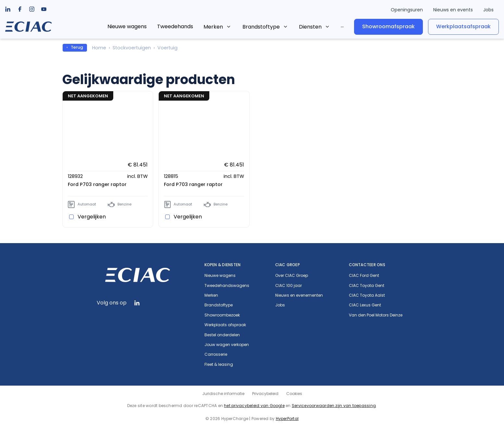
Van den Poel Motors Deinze (376, 315)
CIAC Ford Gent (364, 276)
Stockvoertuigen (132, 48)
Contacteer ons (367, 265)
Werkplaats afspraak (225, 325)
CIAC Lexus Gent (365, 305)
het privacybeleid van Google (254, 406)
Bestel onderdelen (222, 335)
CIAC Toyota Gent (367, 286)
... (342, 25)
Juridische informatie (223, 394)
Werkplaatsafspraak (463, 26)
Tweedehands (175, 26)
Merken (213, 27)
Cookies (294, 394)
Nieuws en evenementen (299, 295)
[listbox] (20, 9)
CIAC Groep (288, 265)
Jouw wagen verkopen (227, 345)
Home (99, 48)
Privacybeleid (265, 394)
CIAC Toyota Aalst (367, 295)
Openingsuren (407, 10)
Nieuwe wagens (127, 26)
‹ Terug (75, 47)
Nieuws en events (453, 10)
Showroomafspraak (388, 26)
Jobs (488, 10)
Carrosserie (216, 354)
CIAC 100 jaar (289, 286)
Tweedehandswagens (227, 286)
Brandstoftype (261, 27)
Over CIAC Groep (292, 276)
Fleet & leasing (219, 365)
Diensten (310, 27)
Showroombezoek (222, 315)
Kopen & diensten (223, 265)
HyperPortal (287, 419)
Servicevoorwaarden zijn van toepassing (334, 406)
